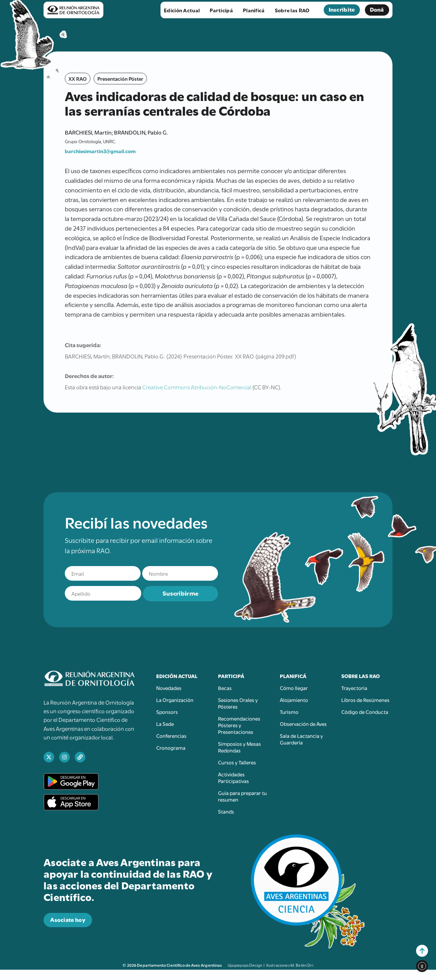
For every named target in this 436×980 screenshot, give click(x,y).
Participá (223, 10)
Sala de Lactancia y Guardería (301, 739)
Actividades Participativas (233, 777)
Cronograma (171, 747)
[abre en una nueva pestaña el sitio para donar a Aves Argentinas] (68, 920)
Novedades (169, 688)
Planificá (256, 10)
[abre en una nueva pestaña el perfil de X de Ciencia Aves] (49, 757)
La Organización (175, 700)
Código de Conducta (365, 712)
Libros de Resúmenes (365, 700)
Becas (225, 688)
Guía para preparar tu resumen (242, 796)
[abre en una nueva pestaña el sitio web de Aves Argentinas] (80, 757)
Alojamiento (294, 700)
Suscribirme (180, 593)
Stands (226, 811)
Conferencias (171, 735)
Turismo (289, 712)
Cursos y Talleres (237, 762)
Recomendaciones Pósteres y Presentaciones (239, 725)
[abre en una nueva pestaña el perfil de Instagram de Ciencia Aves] (64, 757)
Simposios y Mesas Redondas (239, 747)
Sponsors (167, 712)
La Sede (165, 724)
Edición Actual (183, 10)
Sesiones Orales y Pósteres (238, 703)
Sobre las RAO (294, 10)
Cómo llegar (294, 688)
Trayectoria (354, 688)
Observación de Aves (303, 724)
